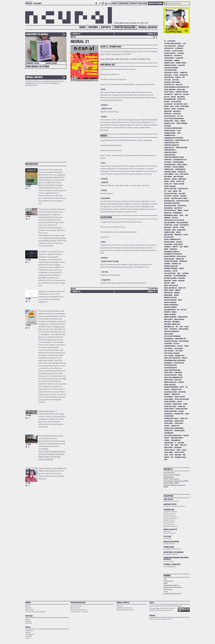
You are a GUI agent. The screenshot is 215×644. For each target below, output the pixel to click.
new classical (179, 319)
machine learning (170, 278)
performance (169, 339)
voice (171, 455)
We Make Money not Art (172, 594)
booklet (167, 109)
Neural (73, 289)
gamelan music (169, 232)
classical (168, 126)
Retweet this (26, 189)
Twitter (97, 5)
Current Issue (32, 63)
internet (167, 264)
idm (181, 247)
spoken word (169, 416)
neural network (170, 315)
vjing (166, 455)
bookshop (181, 109)
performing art (181, 339)
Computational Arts (171, 143)
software (168, 404)
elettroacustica (170, 210)
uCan (166, 592)
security (167, 394)
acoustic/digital (170, 53)
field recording (170, 223)
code (179, 133)
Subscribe (124, 3)
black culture (176, 102)
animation (184, 73)
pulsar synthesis (170, 375)
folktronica (184, 225)
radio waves (169, 380)
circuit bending (182, 123)
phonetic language (171, 341)
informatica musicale (172, 252)
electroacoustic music (179, 198)
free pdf (175, 227)
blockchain (168, 104)
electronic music (170, 206)
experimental (178, 213)
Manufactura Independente (161, 619)
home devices (178, 244)
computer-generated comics (174, 157)
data (177, 174)
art (183, 77)
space (187, 414)
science (167, 390)
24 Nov (28, 186)
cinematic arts (169, 123)
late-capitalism (170, 273)
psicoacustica (179, 363)
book (172, 106)
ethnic (186, 210)
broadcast (177, 111)
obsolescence (183, 329)
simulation (176, 394)
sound (185, 404)
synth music (169, 423)
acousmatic (179, 48)
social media (169, 399)
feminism (167, 218)
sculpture (182, 392)
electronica (182, 206)
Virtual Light (168, 483)
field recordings (182, 223)
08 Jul (28, 483)
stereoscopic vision (171, 419)
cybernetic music (170, 172)
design (166, 181)
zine (166, 460)
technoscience (179, 431)
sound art (182, 407)
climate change (170, 131)
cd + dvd (180, 116)
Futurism (167, 230)
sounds (181, 411)
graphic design (169, 242)
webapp (167, 457)
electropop (178, 208)
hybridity (167, 247)
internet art (176, 264)
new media (176, 322)
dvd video (182, 194)
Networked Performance (173, 587)
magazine (167, 281)
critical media (182, 165)
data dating (184, 174)
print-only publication (172, 358)
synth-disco (179, 423)
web (184, 455)
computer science (170, 152)
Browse (119, 606)
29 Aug (28, 444)
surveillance (179, 421)
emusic (180, 210)
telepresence (169, 433)
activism (181, 53)
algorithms (168, 61)
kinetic (182, 269)
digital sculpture (170, 189)
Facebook (100, 5)
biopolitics (181, 99)
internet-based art (171, 266)
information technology (173, 254)
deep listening (178, 177)
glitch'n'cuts (169, 237)
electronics (168, 208)
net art (184, 310)
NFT (177, 327)
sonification (177, 404)
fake (186, 215)
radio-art (178, 380)
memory (178, 290)
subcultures (168, 421)
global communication (172, 240)
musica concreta (170, 302)
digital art (168, 184)
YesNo (41, 291)
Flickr (110, 5)
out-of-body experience (172, 336)
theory (167, 438)
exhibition (168, 213)
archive (178, 77)
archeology (184, 75)
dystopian (168, 196)
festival (175, 218)
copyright (168, 162)
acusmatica (168, 56)
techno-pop (175, 426)
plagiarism (168, 344)
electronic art (169, 201)
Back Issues (52, 63)
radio (180, 375)
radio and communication (173, 378)
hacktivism (168, 244)
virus (178, 450)
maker (175, 281)
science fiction (176, 390)
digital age (180, 181)
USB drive (181, 443)
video (177, 445)
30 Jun (28, 260)
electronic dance (183, 201)
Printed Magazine (125, 27)
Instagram (103, 5)
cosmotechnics (178, 162)
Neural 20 (77, 34)
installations (169, 259)
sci (187, 387)
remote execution (170, 382)
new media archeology (172, 324)
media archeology (171, 288)
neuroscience (183, 317)
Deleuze (174, 179)
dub (180, 191)
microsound (168, 293)
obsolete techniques (172, 332)
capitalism (177, 114)
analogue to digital (171, 73)
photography (184, 341)
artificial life (169, 85)
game (174, 230)
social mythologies (182, 399)
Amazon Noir (169, 581)
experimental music (171, 215)
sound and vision (170, 407)
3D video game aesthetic (173, 44)
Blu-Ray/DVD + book (181, 104)
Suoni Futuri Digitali (172, 475)
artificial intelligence (172, 82)
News (82, 27)
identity (175, 247)
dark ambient (169, 174)
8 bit (184, 44)
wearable (178, 455)
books (174, 109)
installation (181, 256)
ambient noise (169, 63)
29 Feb (28, 325)
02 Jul (28, 216)
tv (175, 443)
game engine (181, 230)
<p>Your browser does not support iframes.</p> (46, 123)
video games (168, 448)
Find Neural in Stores (38, 67)
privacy (185, 358)
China (177, 121)
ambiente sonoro (170, 65)
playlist (176, 344)
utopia (167, 445)
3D (165, 41)
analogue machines (171, 68)
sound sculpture (181, 409)
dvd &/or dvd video (171, 194)
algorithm (179, 58)
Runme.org (168, 589)
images (186, 247)
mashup (167, 283)
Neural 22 (152, 34)
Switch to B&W (155, 3)
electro (167, 198)
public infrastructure (172, 370)
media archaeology (171, 286)
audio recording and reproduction (177, 87)
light (179, 273)
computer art (169, 148)
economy (183, 196)
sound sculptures (171, 411)
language (167, 271)
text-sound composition (173, 436)
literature (168, 276)
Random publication (125, 610)
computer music (170, 150)
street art (184, 419)
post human (179, 348)
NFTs (181, 327)
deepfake (167, 179)
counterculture (170, 165)
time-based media (177, 438)
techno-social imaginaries (174, 428)
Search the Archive (124, 608)
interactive (180, 259)
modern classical (171, 298)
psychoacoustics (170, 365)
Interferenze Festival (171, 585)
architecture (169, 77)
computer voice (170, 155)
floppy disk (168, 225)
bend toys (178, 94)
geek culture (169, 235)
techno (167, 426)
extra (181, 215)
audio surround (170, 90)
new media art (169, 327)
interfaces (183, 261)
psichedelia (168, 363)
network (167, 312)
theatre (186, 436)
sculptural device (171, 392)
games (178, 232)
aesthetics (178, 56)
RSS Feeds (143, 3)
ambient (177, 61)
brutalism (168, 114)
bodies (166, 106)
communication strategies (174, 138)
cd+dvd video (169, 121)
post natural (169, 351)
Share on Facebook (29, 189)
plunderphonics (170, 346)
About (115, 3)
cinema (183, 121)
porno (187, 346)
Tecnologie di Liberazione (173, 481)
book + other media (182, 106)
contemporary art (180, 160)
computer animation (171, 145)
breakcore (168, 111)
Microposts (32, 164)
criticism (167, 167)
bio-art (167, 97)
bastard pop (169, 94)
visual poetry (179, 452)
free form (168, 227)
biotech (167, 102)
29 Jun (28, 299)
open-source (169, 334)
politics (180, 346)
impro (166, 249)
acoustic (167, 51)
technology (168, 431)
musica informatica (171, 305)
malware (181, 281)
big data (186, 94)
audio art (179, 85)
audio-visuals (169, 92)
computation (169, 140)
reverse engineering (171, 387)
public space (169, 373)
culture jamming (178, 167)
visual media (169, 452)
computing (168, 160)
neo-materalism (170, 310)
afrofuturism (169, 58)
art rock (175, 80)
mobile (176, 295)
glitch (186, 235)
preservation (180, 356)
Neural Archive (148, 27)
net (178, 310)
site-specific (169, 397)
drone (175, 191)
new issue (167, 322)
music (180, 300)
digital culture (179, 184)
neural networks (170, 317)
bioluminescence (170, 99)
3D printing (171, 41)
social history (180, 397)
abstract (181, 46)
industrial (174, 249)
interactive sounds (171, 261)
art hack (167, 80)
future (182, 227)
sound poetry (169, 409)
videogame (178, 448)
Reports (106, 27)
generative (178, 235)
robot (182, 387)
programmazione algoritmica (175, 361)
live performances (180, 276)
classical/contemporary (173, 128)
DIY (165, 191)
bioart (173, 97)
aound (176, 75)
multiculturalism (170, 300)
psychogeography (171, 368)
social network (170, 402)
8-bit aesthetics (170, 46)
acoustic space (177, 51)
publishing (178, 373)
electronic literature (172, 203)
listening (185, 273)
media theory (169, 290)
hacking (179, 242)
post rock (179, 351)
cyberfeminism (180, 169)
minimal (177, 293)
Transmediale (176, 440)
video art (183, 445)
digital (173, 181)
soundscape (168, 414)
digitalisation (183, 189)
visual (184, 450)
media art (182, 288)
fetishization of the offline (174, 220)
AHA (165, 579)
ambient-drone (181, 63)
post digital (168, 348)
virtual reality (170, 450)
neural (73, 37)
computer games (181, 148)
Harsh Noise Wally (46, 411)
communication (170, 135)
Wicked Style (169, 477)
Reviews (93, 27)
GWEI (166, 583)
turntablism (169, 443)
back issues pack (114, 54)
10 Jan (28, 416)
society (180, 402)
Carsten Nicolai (170, 116)
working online (180, 457)
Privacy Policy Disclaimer (35, 612)
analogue (181, 65)
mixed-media (168, 295)
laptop (175, 271)
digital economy (170, 186)
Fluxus (176, 225)
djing (170, 191)
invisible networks (171, 269)
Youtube (107, 5)
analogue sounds (170, 70)
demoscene (182, 179)
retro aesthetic (170, 385)
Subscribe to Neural (37, 34)
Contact (133, 3)
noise (186, 327)
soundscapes (179, 414)
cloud (179, 131)
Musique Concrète (170, 307)
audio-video (181, 90)
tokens (167, 440)
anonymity (168, 75)
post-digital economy (172, 353)
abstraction (169, 48)
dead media (168, 177)
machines (182, 278)
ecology (176, 196)
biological (181, 97)
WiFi (172, 457)
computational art (182, 140)
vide (172, 445)
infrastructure (170, 256)
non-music (173, 329)
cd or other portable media (174, 119)
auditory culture (182, 92)
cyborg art (182, 172)
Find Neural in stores (79, 612)
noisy (166, 329)
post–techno (169, 356)
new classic (168, 319)
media (173, 283)
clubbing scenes (170, 133)
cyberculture (169, 169)
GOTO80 (42, 278)
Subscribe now (130, 51)
